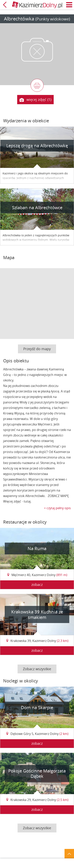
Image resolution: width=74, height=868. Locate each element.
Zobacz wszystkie (37, 669)
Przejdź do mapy (37, 349)
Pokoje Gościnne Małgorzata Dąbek (37, 774)
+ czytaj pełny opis (57, 508)
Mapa (9, 257)
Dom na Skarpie (37, 707)
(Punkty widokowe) (53, 19)
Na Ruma (37, 548)
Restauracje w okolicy (25, 522)
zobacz (37, 584)
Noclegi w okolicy (21, 681)
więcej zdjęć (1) (35, 100)
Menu (69, 5)
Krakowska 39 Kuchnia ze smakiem (37, 614)
